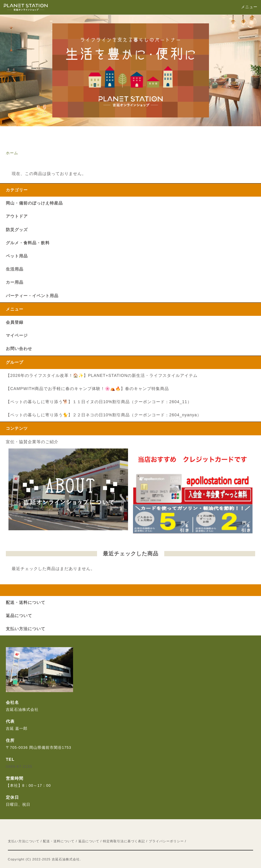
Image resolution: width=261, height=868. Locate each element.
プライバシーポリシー (166, 841)
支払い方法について (24, 841)
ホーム (12, 153)
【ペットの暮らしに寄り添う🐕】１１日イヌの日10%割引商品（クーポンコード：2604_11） (99, 402)
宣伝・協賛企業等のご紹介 (32, 442)
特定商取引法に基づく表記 (124, 841)
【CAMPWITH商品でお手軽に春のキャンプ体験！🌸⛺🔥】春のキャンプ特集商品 (87, 389)
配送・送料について (59, 841)
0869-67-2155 (19, 767)
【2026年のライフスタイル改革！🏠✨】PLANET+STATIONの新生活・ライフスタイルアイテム (102, 375)
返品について (89, 841)
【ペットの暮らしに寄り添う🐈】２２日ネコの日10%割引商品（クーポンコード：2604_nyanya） (104, 415)
